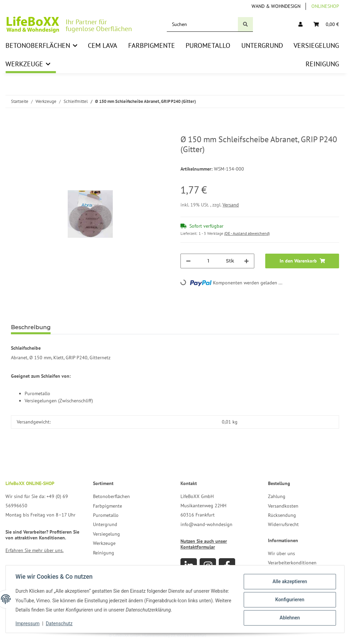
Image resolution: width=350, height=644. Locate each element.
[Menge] (208, 261)
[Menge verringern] (188, 261)
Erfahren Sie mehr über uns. (35, 550)
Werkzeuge (104, 543)
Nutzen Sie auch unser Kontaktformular (204, 544)
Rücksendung (282, 515)
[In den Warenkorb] (16, 131)
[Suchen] (203, 24)
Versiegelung (106, 534)
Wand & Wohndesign (276, 6)
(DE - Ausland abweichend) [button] (247, 233)
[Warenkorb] (326, 24)
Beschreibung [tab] (31, 327)
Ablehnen (288, 617)
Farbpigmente (107, 506)
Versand (231, 205)
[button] (300, 24)
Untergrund (105, 524)
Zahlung (277, 496)
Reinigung (104, 553)
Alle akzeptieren (288, 582)
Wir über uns (281, 553)
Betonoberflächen (111, 496)
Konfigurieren (288, 600)
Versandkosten (283, 506)
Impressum (29, 623)
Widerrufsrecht (283, 524)
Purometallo (106, 515)
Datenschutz (60, 623)
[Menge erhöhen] (246, 261)
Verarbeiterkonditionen (292, 563)
